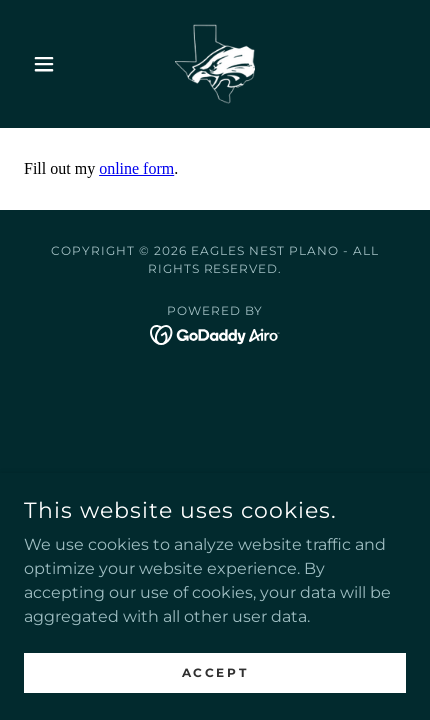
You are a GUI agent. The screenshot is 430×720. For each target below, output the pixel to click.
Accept (215, 672)
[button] (52, 64)
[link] (215, 64)
